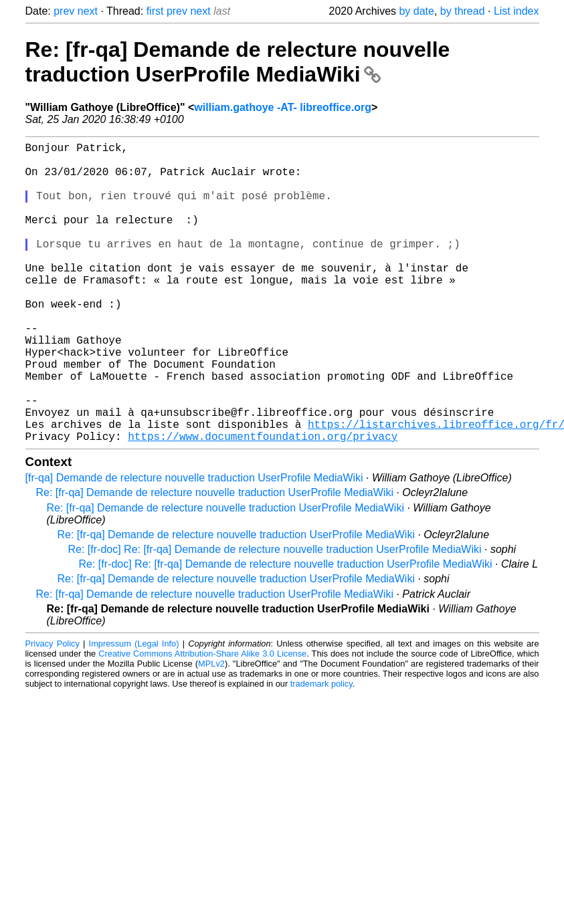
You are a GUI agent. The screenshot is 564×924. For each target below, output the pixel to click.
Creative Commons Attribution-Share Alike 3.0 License (202, 720)
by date (416, 11)
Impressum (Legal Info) (134, 710)
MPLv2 (211, 730)
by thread (463, 11)
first (155, 11)
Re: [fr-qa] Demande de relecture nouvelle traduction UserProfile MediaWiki (238, 62)
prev (64, 11)
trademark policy (321, 750)
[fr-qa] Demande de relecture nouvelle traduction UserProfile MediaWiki (194, 545)
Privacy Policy (53, 710)
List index (516, 11)
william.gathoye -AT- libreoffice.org (283, 107)
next (88, 11)
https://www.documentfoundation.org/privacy (263, 503)
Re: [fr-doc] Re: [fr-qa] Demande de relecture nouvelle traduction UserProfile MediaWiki (275, 616)
